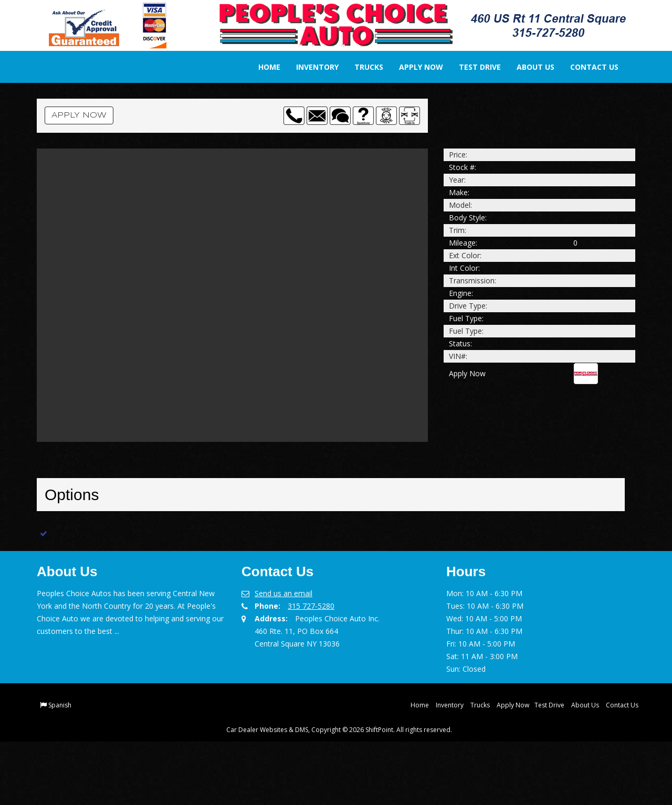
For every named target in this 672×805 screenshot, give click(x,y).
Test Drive (473, 67)
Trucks (362, 67)
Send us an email (283, 657)
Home (262, 67)
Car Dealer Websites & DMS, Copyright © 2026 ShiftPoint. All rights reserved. (339, 793)
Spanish (60, 769)
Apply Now (414, 67)
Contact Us (587, 67)
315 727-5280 (311, 669)
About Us (529, 67)
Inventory (311, 67)
